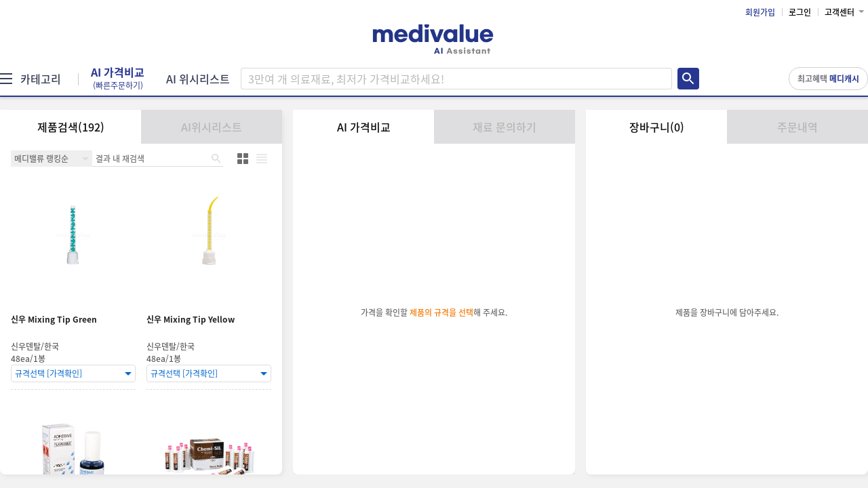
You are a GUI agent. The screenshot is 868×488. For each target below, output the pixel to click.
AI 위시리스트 (198, 79)
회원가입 (760, 12)
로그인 (800, 12)
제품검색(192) (71, 127)
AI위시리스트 (212, 127)
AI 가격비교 (118, 79)
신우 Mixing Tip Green (54, 320)
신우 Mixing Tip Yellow (191, 320)
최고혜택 (828, 79)
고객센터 (840, 12)
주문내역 (797, 127)
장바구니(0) (657, 127)
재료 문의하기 (505, 127)
